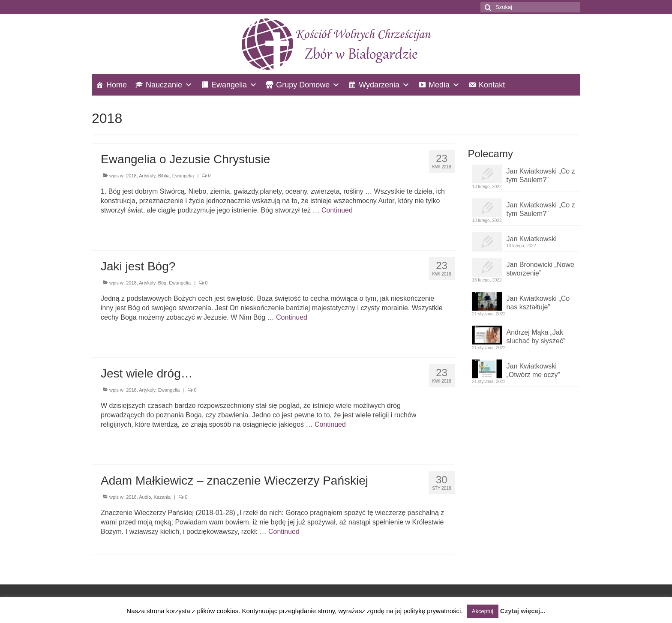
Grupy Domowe (303, 85)
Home (117, 85)
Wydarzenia (379, 85)
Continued (337, 210)
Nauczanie (164, 85)
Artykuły (147, 176)
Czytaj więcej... (523, 611)
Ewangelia (229, 85)
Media (439, 85)
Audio (145, 497)
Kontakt (492, 85)
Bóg (162, 283)
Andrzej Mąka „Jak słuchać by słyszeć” (536, 337)
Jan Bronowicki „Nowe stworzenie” (540, 269)
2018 (131, 176)
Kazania (162, 497)
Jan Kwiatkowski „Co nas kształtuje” (538, 303)
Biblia (164, 176)
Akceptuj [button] (483, 611)
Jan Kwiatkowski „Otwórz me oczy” (533, 370)
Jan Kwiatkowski (532, 239)
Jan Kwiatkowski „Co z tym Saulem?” (541, 175)
